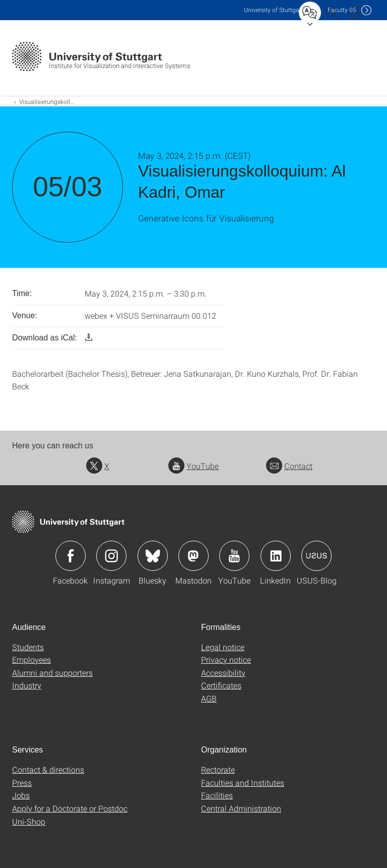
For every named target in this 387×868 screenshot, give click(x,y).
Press (22, 783)
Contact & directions (48, 769)
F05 (342, 10)
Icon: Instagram (111, 556)
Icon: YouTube (234, 556)
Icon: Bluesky (153, 556)
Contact (289, 466)
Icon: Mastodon (193, 556)
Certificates (221, 685)
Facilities (217, 795)
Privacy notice (226, 659)
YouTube (193, 466)
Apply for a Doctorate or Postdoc (70, 808)
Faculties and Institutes (243, 783)
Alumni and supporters (52, 673)
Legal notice (223, 647)
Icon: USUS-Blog (316, 556)
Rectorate (218, 769)
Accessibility (223, 673)
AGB (209, 698)
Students (28, 647)
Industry (27, 685)
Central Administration (241, 808)
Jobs (21, 795)
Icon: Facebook (71, 556)
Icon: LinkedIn (276, 556)
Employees (31, 659)
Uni (274, 10)
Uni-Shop (29, 821)
